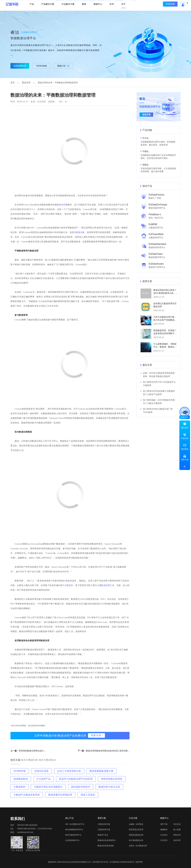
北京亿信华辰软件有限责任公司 (78, 862)
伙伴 (112, 11)
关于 (124, 11)
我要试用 (96, 735)
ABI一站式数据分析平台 (75, 824)
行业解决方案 (68, 11)
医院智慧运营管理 (136, 830)
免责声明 (139, 862)
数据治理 (26, 83)
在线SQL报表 (41, 771)
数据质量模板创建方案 (101, 771)
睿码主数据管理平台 (73, 835)
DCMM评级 (20, 771)
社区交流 (177, 824)
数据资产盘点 (103, 835)
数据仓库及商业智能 (106, 846)
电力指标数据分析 (136, 840)
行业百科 (164, 840)
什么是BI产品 (43, 779)
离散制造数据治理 (136, 835)
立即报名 (95, 3)
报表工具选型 (88, 795)
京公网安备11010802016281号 (122, 862)
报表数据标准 (21, 779)
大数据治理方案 (104, 824)
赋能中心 (98, 11)
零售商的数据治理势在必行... (32, 751)
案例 (84, 11)
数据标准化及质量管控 (107, 840)
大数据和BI (19, 787)
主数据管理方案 (104, 830)
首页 (13, 83)
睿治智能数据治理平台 (74, 830)
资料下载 (164, 824)
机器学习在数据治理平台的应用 (76, 779)
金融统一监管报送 (136, 824)
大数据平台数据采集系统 (27, 795)
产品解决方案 (47, 11)
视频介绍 (63, 66)
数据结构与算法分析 (109, 787)
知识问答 (177, 840)
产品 (31, 11)
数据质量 (106, 585)
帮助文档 (177, 835)
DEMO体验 (42, 66)
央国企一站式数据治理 (138, 846)
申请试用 (171, 11)
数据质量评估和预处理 (60, 795)
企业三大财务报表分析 (69, 771)
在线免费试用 (20, 66)
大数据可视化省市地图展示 (48, 787)
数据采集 (80, 232)
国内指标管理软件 (81, 787)
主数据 (68, 585)
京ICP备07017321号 (100, 862)
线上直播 (177, 830)
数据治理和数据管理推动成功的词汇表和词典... (108, 751)
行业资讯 (164, 835)
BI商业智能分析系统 (112, 779)
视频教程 (164, 830)
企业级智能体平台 (72, 840)
